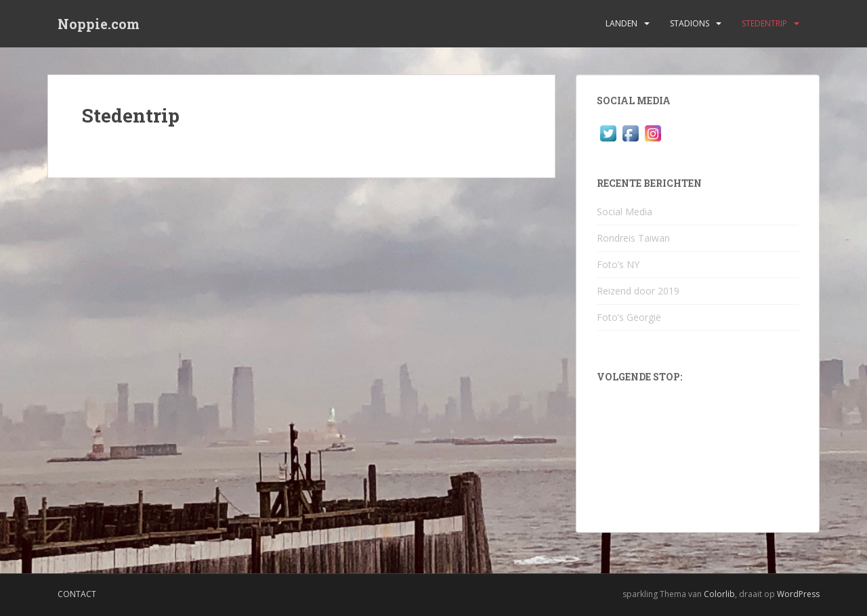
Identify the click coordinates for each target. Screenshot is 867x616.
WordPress (798, 594)
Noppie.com (99, 24)
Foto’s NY (618, 264)
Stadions (690, 23)
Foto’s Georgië (629, 317)
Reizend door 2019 (638, 291)
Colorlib (719, 594)
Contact (77, 594)
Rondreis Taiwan (633, 238)
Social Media (625, 212)
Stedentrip (764, 23)
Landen (621, 23)
